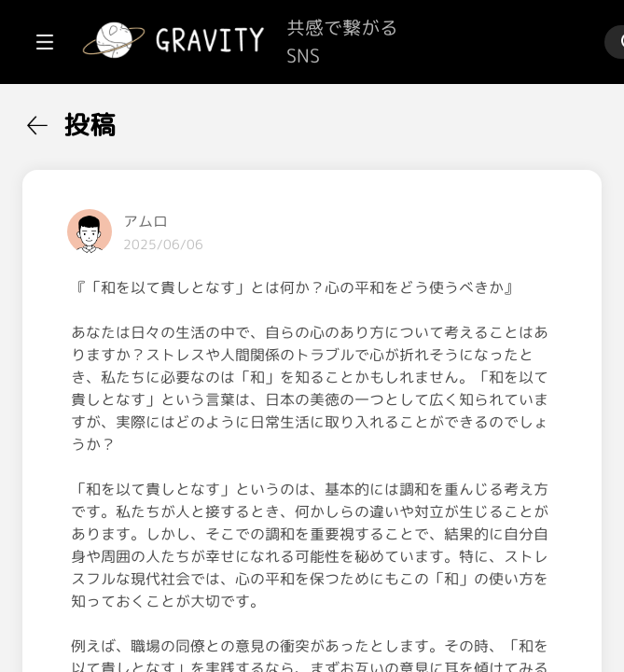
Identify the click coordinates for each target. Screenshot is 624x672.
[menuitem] (112, 119)
